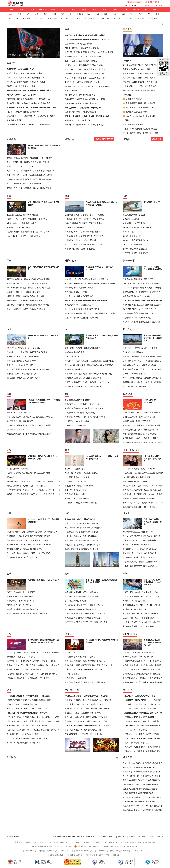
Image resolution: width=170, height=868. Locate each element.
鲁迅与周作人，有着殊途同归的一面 (21, 601)
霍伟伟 (145, 133)
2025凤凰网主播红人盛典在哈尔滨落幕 (138, 793)
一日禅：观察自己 (72, 652)
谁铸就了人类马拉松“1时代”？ (18, 413)
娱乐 (53, 10)
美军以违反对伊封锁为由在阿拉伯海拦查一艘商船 (26, 82)
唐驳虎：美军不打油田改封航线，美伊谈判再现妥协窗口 (29, 188)
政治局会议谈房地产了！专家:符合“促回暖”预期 (142, 536)
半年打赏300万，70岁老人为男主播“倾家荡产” (83, 108)
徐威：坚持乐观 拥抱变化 (133, 125)
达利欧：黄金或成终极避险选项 (135, 249)
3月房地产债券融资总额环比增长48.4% (138, 532)
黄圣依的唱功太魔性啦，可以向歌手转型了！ (141, 434)
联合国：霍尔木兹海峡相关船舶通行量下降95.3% (26, 78)
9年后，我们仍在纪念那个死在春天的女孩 (81, 473)
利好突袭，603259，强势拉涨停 (135, 253)
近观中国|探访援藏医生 (135, 99)
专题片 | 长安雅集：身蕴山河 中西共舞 (22, 374)
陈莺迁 (133, 133)
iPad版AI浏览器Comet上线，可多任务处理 (139, 309)
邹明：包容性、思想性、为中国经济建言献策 (141, 785)
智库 (28, 14)
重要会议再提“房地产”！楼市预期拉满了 (81, 519)
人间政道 (107, 708)
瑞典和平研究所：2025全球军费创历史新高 (23, 292)
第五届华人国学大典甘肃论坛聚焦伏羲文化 (140, 789)
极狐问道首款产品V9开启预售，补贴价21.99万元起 (85, 215)
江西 (102, 18)
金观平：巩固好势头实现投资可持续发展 (81, 61)
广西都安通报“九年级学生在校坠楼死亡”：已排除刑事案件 (30, 125)
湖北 (91, 18)
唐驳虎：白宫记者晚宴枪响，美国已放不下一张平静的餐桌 (30, 158)
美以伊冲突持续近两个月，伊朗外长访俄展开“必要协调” (29, 288)
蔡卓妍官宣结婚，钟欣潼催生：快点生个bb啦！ (83, 404)
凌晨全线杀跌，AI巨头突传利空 (135, 223)
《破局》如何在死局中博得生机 (135, 743)
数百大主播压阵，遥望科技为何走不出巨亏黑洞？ (84, 245)
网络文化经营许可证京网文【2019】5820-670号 (129, 851)
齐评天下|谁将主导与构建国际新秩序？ (141, 108)
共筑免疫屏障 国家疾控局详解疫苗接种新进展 (83, 618)
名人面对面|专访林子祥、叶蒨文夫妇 (140, 116)
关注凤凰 (128, 757)
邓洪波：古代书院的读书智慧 (134, 601)
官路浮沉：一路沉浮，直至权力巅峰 (79, 713)
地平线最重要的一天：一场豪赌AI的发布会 (140, 365)
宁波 (150, 18)
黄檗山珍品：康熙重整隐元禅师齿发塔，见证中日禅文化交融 (89, 665)
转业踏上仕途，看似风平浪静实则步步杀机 (82, 696)
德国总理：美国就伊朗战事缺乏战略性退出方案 (25, 296)
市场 (125, 196)
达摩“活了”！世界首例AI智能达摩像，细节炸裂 (83, 669)
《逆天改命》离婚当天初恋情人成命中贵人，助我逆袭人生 (30, 717)
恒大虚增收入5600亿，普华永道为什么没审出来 (83, 232)
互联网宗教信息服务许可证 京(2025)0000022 (65, 855)
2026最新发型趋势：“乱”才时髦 (77, 477)
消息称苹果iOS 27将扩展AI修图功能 (137, 318)
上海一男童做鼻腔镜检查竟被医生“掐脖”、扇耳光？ (85, 613)
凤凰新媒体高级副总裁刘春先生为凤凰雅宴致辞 (142, 780)
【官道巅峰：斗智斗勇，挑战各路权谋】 (139, 717)
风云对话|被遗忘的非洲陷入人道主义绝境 (139, 78)
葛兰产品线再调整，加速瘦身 (134, 215)
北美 (23, 18)
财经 (22, 10)
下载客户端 (147, 6)
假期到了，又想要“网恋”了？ (76, 469)
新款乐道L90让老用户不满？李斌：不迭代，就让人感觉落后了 (89, 365)
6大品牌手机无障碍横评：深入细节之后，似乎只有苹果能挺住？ (32, 532)
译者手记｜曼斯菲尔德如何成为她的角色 (23, 609)
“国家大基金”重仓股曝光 (132, 245)
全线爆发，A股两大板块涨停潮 (19, 228)
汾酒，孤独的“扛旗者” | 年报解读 (136, 481)
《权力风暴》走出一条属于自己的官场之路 (140, 704)
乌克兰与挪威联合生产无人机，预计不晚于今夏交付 (27, 283)
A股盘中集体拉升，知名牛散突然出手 (21, 223)
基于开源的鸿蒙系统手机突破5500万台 (138, 313)
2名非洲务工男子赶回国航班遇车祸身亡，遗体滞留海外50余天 (31, 116)
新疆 (36, 18)
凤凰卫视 (43, 10)
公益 (123, 14)
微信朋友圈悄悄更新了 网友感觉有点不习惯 (82, 309)
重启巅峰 (46, 696)
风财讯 (126, 513)
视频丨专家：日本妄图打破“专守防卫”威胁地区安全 (85, 69)
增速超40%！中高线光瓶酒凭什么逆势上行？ (140, 498)
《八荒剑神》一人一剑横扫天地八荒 (137, 734)
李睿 (157, 133)
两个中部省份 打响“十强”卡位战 (77, 120)
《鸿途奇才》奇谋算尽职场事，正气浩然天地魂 (141, 747)
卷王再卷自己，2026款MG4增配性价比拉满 (140, 348)
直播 (11, 14)
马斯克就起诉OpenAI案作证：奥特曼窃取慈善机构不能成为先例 (90, 283)
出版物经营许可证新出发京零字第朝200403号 (120, 846)
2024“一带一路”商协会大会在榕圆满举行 (139, 802)
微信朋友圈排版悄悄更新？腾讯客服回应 (81, 103)
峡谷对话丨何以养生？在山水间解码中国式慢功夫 (142, 622)
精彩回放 (128, 95)
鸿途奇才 (45, 726)
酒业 (89, 14)
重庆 (108, 18)
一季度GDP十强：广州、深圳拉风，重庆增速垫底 (84, 219)
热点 (9, 63)
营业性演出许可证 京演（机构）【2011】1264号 (103, 855)
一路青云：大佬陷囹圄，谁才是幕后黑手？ (23, 726)
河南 (85, 18)
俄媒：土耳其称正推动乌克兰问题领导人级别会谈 (26, 309)
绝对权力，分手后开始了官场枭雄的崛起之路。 (83, 726)
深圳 (67, 18)
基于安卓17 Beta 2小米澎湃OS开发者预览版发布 (142, 292)
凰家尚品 (157, 10)
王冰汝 (126, 133)
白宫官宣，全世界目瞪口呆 (20, 69)
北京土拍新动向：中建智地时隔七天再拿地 (82, 540)
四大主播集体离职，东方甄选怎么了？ (80, 305)
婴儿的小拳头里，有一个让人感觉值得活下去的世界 (27, 613)
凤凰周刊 (151, 836)
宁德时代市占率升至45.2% (133, 352)
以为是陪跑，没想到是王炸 (75, 425)
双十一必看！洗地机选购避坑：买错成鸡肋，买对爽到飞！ (30, 553)
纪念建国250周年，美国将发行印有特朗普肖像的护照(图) (29, 103)
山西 (126, 18)
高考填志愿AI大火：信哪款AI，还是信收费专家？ (142, 678)
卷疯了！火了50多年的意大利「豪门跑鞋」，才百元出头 (87, 382)
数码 (46, 14)
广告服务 (103, 836)
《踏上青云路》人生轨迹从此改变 (136, 696)
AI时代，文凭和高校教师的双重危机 (79, 296)
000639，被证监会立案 (132, 236)
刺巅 (37, 734)
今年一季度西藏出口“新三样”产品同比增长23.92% (84, 74)
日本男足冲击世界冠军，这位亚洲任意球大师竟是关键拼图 (30, 425)
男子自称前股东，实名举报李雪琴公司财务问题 (141, 425)
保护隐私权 (122, 836)
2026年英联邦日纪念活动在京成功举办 (22, 361)
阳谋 (153, 696)
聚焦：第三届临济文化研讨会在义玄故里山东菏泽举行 (86, 661)
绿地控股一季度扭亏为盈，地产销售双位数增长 (83, 545)
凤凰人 (127, 120)
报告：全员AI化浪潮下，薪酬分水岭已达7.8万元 (142, 669)
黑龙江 (43, 18)
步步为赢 (98, 734)
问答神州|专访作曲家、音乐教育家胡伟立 (139, 90)
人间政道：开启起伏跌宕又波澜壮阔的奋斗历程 (83, 708)
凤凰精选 (11, 139)
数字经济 (157, 18)
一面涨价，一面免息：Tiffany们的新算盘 (81, 503)
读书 (63, 14)
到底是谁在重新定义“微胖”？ (76, 494)
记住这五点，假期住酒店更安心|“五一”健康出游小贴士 (86, 622)
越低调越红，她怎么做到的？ (76, 481)
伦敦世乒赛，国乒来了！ (16, 430)
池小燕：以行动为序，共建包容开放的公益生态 (142, 776)
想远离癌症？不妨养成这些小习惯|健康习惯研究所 (84, 605)
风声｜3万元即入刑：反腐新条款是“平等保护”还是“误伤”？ (30, 162)
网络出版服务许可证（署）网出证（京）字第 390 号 (53, 846)
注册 (155, 6)
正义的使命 (103, 717)
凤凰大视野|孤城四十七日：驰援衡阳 (140, 103)
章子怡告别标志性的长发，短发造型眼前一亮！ (141, 430)
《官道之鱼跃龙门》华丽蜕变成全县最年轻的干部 (142, 713)
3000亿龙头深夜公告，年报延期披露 (137, 228)
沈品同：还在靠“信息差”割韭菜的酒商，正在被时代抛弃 (29, 473)
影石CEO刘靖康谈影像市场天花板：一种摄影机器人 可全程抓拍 (90, 313)
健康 (140, 14)
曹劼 (151, 133)
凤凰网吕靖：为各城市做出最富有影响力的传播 (142, 772)
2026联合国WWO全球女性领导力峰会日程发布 (25, 669)
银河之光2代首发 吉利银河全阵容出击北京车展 (83, 378)
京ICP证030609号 (29, 851)
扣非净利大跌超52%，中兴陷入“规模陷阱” (81, 240)
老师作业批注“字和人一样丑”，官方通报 (81, 112)
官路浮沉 (107, 700)
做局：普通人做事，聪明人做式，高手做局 (82, 704)
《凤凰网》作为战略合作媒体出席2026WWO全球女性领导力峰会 (32, 674)
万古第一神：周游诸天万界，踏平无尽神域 (23, 743)
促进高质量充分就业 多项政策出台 (78, 44)
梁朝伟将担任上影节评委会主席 (77, 400)
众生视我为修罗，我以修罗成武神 (20, 734)
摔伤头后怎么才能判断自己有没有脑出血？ (82, 592)
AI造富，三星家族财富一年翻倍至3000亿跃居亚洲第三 (86, 301)
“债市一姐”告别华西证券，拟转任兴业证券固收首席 (27, 219)
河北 (79, 18)
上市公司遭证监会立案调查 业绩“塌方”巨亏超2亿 (84, 236)
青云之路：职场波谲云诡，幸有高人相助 (81, 717)
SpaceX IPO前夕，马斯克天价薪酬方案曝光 (23, 236)
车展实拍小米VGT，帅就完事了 (135, 386)
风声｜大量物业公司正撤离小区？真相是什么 (24, 183)
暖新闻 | (68, 116)
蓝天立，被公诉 (71, 91)
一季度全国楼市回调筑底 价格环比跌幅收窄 (82, 523)
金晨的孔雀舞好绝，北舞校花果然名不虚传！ (141, 417)
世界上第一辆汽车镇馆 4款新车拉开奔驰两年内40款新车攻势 (88, 374)
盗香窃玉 (105, 721)
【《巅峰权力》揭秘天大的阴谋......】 (137, 700)
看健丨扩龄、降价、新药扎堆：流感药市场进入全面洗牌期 (30, 175)
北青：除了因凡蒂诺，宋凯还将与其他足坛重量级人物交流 (30, 417)
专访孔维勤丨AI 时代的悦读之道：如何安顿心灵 (142, 605)
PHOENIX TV (136, 6)
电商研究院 (129, 450)
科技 (33, 10)
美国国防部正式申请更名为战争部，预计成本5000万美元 (29, 99)
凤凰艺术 (160, 836)
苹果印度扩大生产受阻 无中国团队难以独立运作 (142, 305)
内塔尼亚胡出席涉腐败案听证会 (136, 54)
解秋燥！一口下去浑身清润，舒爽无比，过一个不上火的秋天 (30, 494)
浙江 (144, 18)
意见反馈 (142, 836)
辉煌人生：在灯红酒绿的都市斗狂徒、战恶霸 (24, 708)
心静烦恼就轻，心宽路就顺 (75, 678)
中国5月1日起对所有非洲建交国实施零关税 (23, 112)
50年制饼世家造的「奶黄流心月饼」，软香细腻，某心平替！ (30, 490)
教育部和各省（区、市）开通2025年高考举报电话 (142, 682)
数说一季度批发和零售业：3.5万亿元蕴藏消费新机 (85, 57)
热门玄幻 (74, 690)
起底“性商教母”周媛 (15, 120)
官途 (102, 704)
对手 (101, 730)
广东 (61, 18)
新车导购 (127, 329)
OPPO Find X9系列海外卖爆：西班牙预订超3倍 (141, 283)
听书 (9, 690)
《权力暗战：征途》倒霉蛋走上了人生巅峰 (140, 708)
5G (149, 14)
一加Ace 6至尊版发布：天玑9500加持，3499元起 (142, 288)
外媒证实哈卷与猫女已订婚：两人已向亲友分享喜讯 (85, 417)
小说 (146, 10)
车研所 (131, 261)
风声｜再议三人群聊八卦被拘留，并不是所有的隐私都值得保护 (31, 171)
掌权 (49, 700)
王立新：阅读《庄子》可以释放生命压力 (139, 618)
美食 (106, 14)
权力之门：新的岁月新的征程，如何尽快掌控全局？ (27, 738)
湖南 (96, 18)
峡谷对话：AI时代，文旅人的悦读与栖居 (23, 357)
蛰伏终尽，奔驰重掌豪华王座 (134, 374)
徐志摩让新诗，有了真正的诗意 (19, 605)
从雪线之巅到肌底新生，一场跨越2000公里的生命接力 (28, 678)
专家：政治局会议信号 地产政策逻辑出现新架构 (84, 528)
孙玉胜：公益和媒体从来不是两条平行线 (139, 767)
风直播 (126, 139)
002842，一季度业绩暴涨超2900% (136, 240)
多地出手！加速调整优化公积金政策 (137, 545)
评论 (20, 14)
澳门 (11, 18)
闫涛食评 (10, 477)
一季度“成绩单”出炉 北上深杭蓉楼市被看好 (82, 532)
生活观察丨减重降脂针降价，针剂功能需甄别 (82, 596)
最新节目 (128, 61)
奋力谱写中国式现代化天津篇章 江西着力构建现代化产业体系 (89, 52)
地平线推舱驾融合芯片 (74, 369)
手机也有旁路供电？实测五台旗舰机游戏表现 (24, 549)
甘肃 (138, 18)
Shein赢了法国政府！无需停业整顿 (136, 477)
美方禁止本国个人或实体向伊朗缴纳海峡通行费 (25, 73)
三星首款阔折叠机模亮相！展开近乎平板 (139, 279)
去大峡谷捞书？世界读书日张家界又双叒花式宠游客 (27, 352)
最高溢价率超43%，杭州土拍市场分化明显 (140, 549)
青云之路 (104, 696)
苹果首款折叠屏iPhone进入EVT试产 (137, 296)
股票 (37, 14)
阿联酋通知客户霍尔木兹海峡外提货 (21, 86)
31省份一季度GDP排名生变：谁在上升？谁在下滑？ (85, 78)
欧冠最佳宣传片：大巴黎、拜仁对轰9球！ (24, 55)
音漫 (158, 14)
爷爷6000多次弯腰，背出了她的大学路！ (139, 657)
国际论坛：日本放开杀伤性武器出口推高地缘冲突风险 (28, 305)
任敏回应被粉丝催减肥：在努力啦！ (79, 421)
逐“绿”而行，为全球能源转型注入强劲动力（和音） (85, 65)
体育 (84, 10)
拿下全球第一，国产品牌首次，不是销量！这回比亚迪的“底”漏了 (90, 361)
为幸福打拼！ (105, 40)
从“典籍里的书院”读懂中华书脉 (135, 609)
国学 (71, 14)
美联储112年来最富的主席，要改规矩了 (80, 249)
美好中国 (136, 10)
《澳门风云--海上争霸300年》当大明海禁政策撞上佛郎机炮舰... (31, 730)
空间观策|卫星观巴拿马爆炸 (137, 112)
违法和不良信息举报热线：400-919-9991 (65, 842)
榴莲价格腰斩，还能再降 (75, 228)
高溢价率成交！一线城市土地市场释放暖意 (140, 553)
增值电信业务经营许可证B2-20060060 (53, 851)
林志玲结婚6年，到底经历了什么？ (137, 421)
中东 (17, 18)
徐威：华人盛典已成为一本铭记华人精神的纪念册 (143, 763)
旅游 (97, 14)
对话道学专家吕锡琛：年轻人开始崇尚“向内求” (141, 596)
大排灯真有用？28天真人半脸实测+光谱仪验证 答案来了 (29, 536)
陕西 (132, 18)
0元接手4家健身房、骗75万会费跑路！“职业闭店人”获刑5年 (88, 86)
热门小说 (127, 690)
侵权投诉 (100, 842)
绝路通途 (107, 726)
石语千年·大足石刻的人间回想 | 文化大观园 (23, 348)
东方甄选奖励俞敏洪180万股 (76, 292)
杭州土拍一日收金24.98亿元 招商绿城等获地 (82, 536)
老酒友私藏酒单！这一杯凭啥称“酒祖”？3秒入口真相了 (144, 503)
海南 (49, 18)
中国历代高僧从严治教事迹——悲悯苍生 (81, 657)
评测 (54, 14)
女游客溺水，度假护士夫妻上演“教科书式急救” (91, 116)
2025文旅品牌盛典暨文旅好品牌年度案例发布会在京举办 (29, 369)
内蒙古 (29, 18)
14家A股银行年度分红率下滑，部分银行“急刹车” (84, 223)
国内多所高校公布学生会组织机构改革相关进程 (141, 674)
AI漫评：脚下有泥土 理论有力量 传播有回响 (82, 48)
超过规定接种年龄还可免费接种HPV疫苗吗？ (82, 609)
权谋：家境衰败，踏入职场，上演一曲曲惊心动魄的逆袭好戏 (30, 721)
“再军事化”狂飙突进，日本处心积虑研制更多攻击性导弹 (29, 279)
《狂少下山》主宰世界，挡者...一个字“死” (139, 730)
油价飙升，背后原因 (131, 219)
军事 (74, 10)
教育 (132, 14)
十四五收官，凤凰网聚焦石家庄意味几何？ (23, 378)
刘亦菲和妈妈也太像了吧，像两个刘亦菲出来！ (141, 438)
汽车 (105, 10)
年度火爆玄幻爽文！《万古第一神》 (79, 734)
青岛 (120, 18)
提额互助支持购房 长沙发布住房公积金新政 (140, 562)
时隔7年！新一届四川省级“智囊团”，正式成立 (83, 82)
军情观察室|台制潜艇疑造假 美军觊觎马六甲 (140, 82)
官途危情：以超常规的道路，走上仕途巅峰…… (83, 700)
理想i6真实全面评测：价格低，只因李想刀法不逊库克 (28, 540)
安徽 (55, 18)
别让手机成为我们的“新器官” (76, 601)
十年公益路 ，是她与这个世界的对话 (21, 657)
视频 (126, 10)
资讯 (12, 10)
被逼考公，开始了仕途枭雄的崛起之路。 (23, 704)
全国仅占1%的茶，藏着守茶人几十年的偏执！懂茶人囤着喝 (30, 481)
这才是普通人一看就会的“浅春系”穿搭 (80, 486)
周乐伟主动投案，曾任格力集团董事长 (80, 95)
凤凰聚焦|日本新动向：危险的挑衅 (136, 69)
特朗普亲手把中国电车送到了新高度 (79, 288)
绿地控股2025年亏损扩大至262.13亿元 (138, 557)
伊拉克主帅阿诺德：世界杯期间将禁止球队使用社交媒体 (29, 434)
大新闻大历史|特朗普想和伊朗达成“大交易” (140, 86)
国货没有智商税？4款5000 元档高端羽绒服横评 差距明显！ (30, 545)
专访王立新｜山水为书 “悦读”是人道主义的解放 (142, 592)
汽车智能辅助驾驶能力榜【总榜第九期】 (23, 557)
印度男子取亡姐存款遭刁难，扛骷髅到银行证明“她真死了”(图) (31, 108)
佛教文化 (80, 14)
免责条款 (132, 836)
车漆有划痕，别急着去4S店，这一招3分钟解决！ (84, 386)
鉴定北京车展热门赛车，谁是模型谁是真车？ (82, 348)
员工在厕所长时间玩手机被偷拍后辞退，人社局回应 (85, 99)
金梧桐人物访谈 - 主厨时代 (17, 469)
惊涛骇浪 (44, 713)
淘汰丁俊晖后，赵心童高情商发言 (20, 421)
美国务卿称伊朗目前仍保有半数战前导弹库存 (24, 301)
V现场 (73, 261)
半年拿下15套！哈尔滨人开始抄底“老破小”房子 (141, 566)
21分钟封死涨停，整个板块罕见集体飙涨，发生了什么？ (29, 232)
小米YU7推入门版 (72, 357)
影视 (125, 394)
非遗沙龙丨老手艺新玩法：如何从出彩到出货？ (141, 613)
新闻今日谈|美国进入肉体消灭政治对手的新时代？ (143, 65)
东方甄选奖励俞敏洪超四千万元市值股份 (23, 215)
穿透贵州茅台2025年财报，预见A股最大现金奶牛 (142, 490)
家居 (114, 14)
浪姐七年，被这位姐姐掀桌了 (76, 490)
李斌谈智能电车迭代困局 (75, 352)
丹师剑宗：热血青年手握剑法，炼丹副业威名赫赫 (26, 700)
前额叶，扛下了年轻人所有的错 (77, 498)
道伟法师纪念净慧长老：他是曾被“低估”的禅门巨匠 (85, 682)
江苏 (73, 18)
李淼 (139, 133)
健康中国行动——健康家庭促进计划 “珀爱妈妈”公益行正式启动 (31, 661)
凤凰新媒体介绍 (13, 836)
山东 (114, 18)
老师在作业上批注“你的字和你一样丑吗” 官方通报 (84, 125)
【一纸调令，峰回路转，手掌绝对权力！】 (23, 696)
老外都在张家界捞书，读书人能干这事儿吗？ (141, 626)
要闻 (67, 29)
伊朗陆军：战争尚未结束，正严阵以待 (22, 95)
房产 (115, 10)
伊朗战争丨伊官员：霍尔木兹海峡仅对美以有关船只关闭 (29, 90)
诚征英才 (112, 836)
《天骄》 (156, 734)
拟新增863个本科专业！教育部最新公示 (138, 652)
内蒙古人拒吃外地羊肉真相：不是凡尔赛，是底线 (26, 486)
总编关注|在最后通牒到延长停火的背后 (138, 73)
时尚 (63, 10)
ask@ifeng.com (88, 842)
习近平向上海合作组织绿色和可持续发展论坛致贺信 (85, 35)
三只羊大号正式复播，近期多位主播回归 (139, 469)
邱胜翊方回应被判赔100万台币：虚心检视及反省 (84, 408)
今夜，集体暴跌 (129, 232)
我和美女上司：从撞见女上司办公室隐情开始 (82, 721)
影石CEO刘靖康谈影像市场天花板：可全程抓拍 (141, 322)
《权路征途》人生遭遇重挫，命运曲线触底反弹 (141, 751)
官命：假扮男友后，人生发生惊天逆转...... (81, 730)
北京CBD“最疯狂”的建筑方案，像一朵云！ (82, 549)
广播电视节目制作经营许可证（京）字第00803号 (89, 851)
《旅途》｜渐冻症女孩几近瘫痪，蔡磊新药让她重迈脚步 (29, 179)
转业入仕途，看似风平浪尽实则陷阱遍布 (23, 713)
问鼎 (45, 708)
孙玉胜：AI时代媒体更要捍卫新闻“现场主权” (141, 129)
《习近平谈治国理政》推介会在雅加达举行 (82, 40)
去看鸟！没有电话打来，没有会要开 (21, 592)
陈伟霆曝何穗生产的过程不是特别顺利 (80, 413)
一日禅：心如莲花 (72, 674)
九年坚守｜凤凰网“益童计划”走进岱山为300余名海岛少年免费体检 (33, 652)
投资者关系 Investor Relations (64, 836)
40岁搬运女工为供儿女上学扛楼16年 (21, 166)
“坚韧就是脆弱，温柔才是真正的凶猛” (22, 596)
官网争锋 (98, 713)
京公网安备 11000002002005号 (89, 846)
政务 (95, 10)
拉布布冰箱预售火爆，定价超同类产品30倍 (82, 318)
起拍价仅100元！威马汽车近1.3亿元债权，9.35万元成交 (87, 279)
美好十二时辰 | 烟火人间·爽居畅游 (20, 365)
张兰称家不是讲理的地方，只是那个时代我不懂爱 (142, 442)
